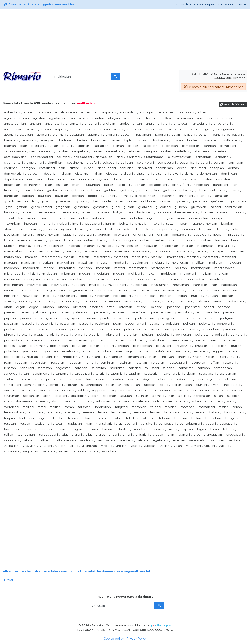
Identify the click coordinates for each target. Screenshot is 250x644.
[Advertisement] (125, 40)
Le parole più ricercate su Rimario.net (213, 87)
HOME (9, 580)
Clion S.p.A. (163, 625)
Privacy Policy (136, 638)
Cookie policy (114, 638)
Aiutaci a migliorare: (39, 4)
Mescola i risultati (233, 104)
